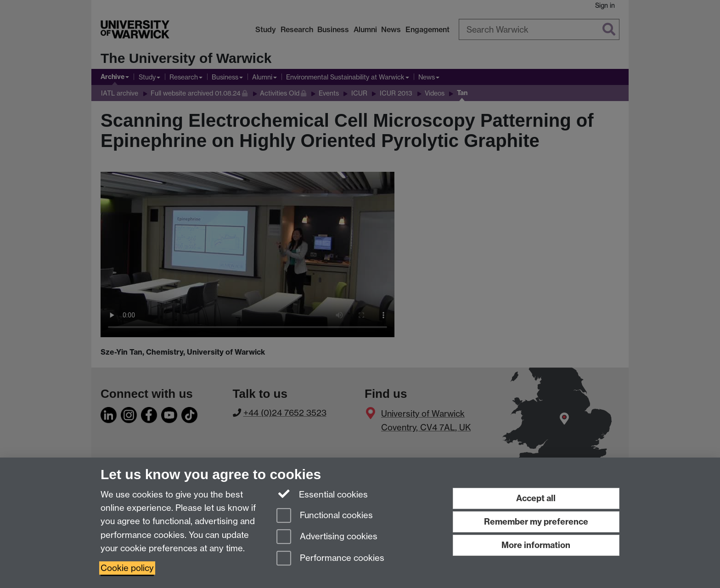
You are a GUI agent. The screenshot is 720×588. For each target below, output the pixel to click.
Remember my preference (536, 522)
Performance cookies (330, 559)
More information (536, 545)
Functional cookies (325, 516)
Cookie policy (127, 568)
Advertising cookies (327, 537)
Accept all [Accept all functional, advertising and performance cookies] (536, 498)
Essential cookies (322, 494)
